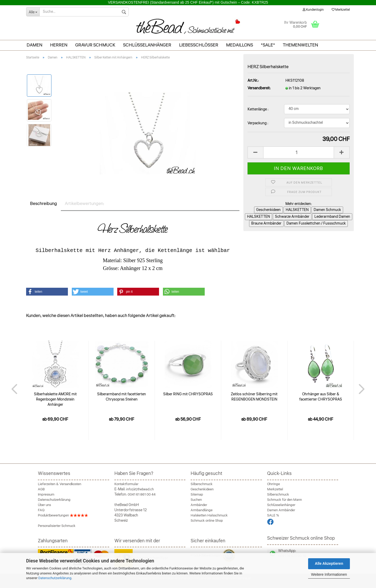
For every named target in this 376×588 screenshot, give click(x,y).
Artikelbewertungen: (84, 204)
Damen (34, 45)
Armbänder (199, 505)
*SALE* (268, 45)
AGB (41, 489)
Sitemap (197, 495)
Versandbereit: (259, 88)
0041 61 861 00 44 (142, 495)
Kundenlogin (313, 10)
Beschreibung (43, 204)
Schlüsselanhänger (147, 45)
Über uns (44, 505)
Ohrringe (274, 484)
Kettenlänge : (258, 109)
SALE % (273, 515)
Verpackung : (258, 123)
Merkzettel (341, 10)
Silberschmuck (202, 484)
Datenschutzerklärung (55, 578)
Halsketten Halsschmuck (209, 515)
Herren (59, 45)
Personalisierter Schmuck (57, 526)
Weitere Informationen (329, 574)
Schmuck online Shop (207, 521)
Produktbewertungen (63, 515)
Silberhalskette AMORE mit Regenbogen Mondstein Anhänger (55, 399)
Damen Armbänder (281, 510)
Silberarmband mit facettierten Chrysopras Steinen (122, 397)
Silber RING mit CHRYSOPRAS (188, 394)
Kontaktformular (126, 484)
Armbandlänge (202, 510)
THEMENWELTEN (300, 45)
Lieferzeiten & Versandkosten (60, 484)
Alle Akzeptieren (329, 563)
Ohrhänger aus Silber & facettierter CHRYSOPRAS (321, 397)
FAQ (41, 510)
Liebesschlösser (199, 45)
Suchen (196, 500)
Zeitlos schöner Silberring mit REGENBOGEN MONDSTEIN (254, 397)
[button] (47, 292)
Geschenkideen (202, 489)
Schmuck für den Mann (284, 500)
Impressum (46, 495)
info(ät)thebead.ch (140, 489)
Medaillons (240, 45)
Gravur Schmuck (95, 45)
